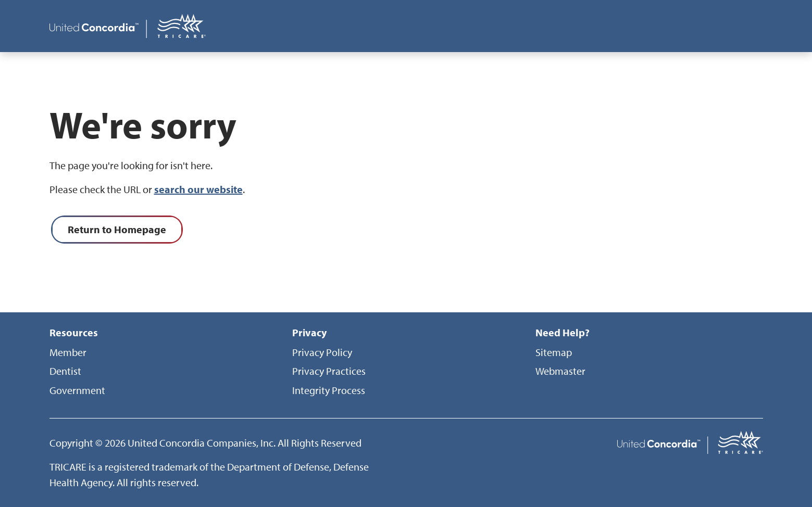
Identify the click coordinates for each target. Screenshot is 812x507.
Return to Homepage (117, 229)
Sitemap (554, 352)
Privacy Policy (322, 352)
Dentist (65, 371)
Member (68, 352)
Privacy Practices (329, 371)
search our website (198, 189)
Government (77, 390)
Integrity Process (329, 390)
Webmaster (560, 371)
